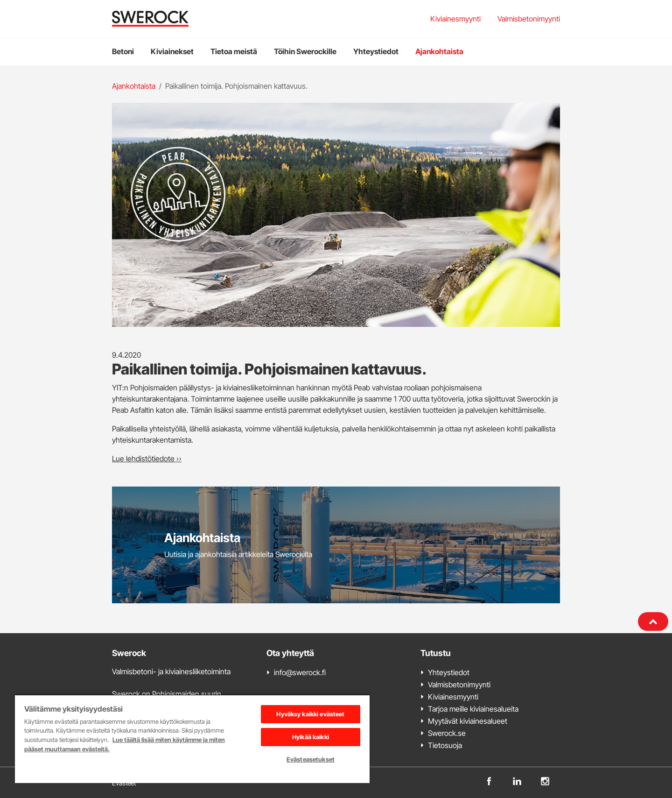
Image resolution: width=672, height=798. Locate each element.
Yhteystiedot (376, 51)
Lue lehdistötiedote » (147, 459)
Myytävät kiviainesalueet (468, 721)
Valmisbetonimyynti (529, 19)
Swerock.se (447, 733)
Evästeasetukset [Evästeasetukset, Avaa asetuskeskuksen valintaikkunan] (311, 759)
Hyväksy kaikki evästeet (310, 714)
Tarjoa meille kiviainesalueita (473, 709)
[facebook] (489, 781)
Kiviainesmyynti (455, 19)
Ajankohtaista (439, 51)
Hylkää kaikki (311, 737)
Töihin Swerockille (305, 51)
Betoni (123, 51)
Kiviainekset (172, 51)
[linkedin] (517, 781)
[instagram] (545, 781)
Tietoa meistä (234, 51)
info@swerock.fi (300, 672)
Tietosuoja (445, 745)
